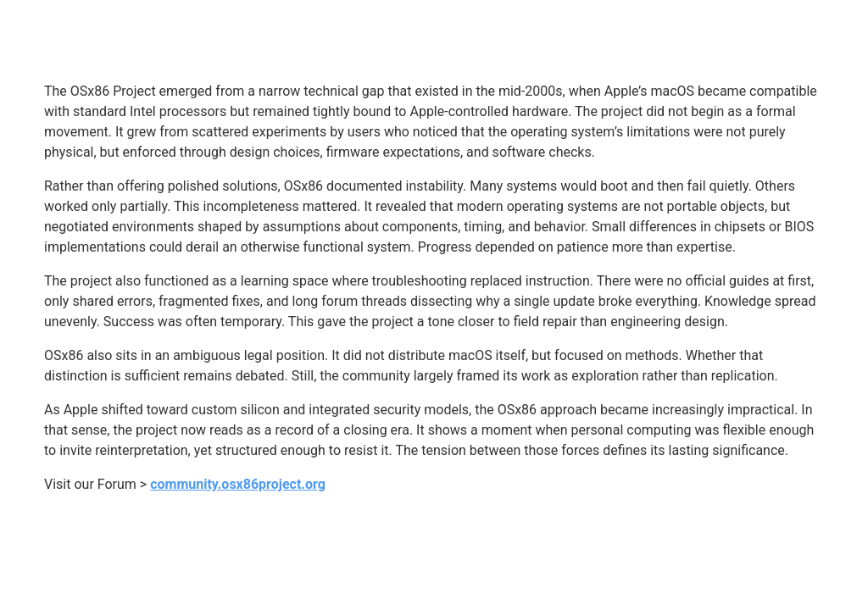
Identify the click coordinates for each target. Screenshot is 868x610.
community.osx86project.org (238, 484)
